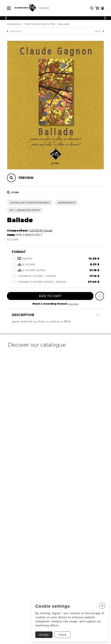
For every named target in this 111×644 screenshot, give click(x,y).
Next (99, 31)
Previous (14, 31)
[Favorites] (100, 296)
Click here (73, 304)
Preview (26, 178)
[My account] (102, 8)
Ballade (64, 24)
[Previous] (6, 18)
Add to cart (50, 296)
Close (62, 635)
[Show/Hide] (98, 315)
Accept (44, 635)
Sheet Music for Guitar (40, 24)
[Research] (92, 8)
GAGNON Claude (41, 231)
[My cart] (97, 8)
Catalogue (14, 24)
